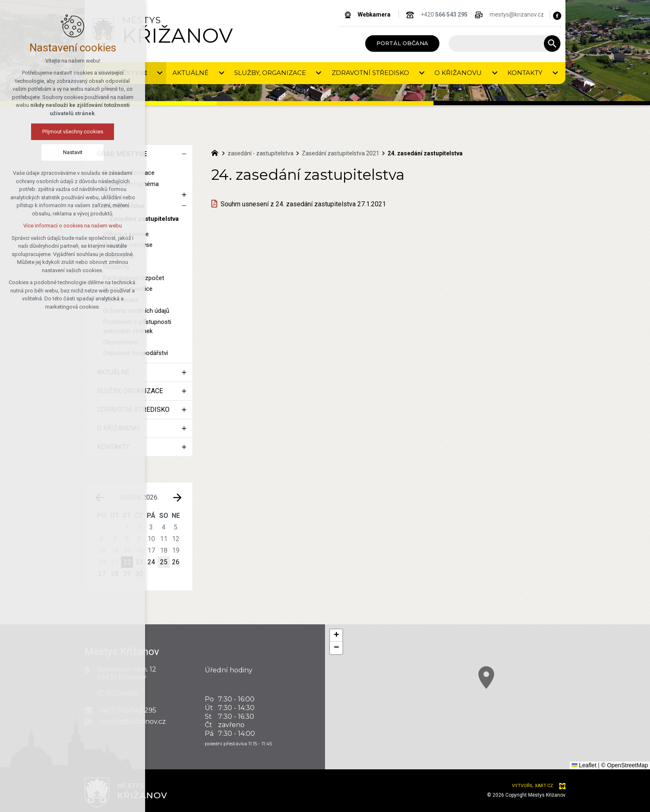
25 (164, 562)
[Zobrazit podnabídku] (184, 195)
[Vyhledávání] (552, 43)
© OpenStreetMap (625, 765)
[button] (336, 636)
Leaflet (584, 765)
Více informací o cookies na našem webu (73, 226)
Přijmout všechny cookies (73, 132)
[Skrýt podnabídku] (184, 154)
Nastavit (73, 152)
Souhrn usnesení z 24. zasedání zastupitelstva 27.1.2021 (303, 204)
